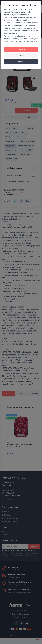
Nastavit (21, 61)
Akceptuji (21, 50)
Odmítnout (21, 55)
